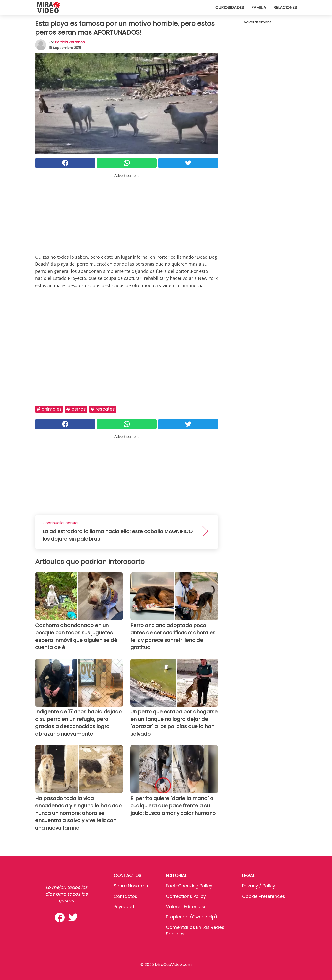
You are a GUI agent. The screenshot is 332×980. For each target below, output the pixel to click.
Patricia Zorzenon (70, 42)
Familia (259, 8)
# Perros (76, 409)
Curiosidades (230, 8)
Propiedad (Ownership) (192, 917)
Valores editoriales (186, 907)
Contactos (125, 896)
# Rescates (103, 409)
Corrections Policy (186, 896)
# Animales (49, 409)
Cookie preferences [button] (264, 896)
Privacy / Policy (259, 886)
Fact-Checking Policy (189, 886)
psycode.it (125, 907)
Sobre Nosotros (131, 886)
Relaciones (285, 8)
